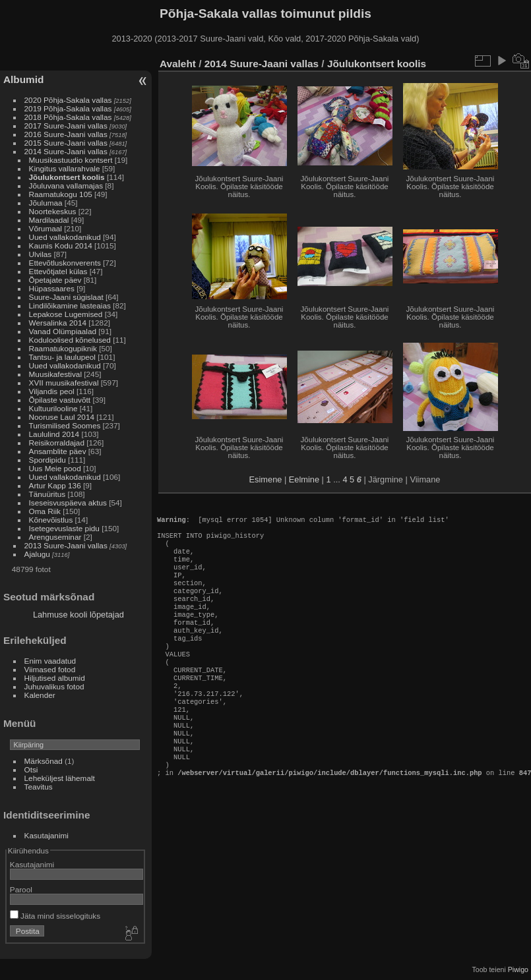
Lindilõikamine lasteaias (70, 305)
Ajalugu (37, 554)
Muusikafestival (55, 374)
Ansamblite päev (58, 451)
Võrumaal (46, 228)
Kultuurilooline (53, 408)
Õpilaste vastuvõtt (60, 400)
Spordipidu (47, 460)
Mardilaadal (49, 220)
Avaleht (178, 64)
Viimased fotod (50, 669)
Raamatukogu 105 (61, 194)
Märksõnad (44, 761)
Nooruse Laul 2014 (62, 417)
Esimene (266, 479)
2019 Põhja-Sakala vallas (68, 108)
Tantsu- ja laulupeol (62, 357)
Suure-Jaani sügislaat (66, 297)
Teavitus (39, 787)
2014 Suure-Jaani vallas (66, 151)
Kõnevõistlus (51, 520)
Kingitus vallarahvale (65, 168)
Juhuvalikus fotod (54, 686)
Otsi (31, 769)
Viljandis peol (52, 391)
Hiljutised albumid (55, 678)
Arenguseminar (55, 537)
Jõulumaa (46, 203)
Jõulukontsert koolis (67, 177)
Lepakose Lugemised (66, 314)
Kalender (40, 695)
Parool (21, 889)
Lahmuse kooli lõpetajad (78, 615)
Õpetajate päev (55, 280)
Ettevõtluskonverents (65, 263)
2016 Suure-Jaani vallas (66, 134)
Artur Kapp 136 (55, 485)
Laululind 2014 (54, 434)
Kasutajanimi (47, 835)
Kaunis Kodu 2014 (61, 245)
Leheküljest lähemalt (60, 778)
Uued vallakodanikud (65, 237)
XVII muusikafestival (64, 383)
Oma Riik (45, 511)
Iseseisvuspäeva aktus (68, 503)
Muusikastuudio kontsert (71, 160)
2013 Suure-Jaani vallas (66, 545)
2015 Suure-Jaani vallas (66, 143)
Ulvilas (41, 254)
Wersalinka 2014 (58, 323)
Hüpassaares (52, 288)
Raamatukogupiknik (63, 348)
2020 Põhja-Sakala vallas (68, 100)
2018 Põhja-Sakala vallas (68, 117)
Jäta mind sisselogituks (55, 916)
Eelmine (304, 479)
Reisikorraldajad (57, 443)
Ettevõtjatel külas (58, 271)
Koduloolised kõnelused (70, 340)
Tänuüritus (47, 494)
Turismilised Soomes (65, 425)
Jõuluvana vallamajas (66, 186)
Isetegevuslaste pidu (64, 528)
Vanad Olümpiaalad (63, 331)
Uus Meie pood (55, 468)
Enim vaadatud (50, 661)
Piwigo (518, 969)
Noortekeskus (53, 211)
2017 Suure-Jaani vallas (66, 126)
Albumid (23, 79)
